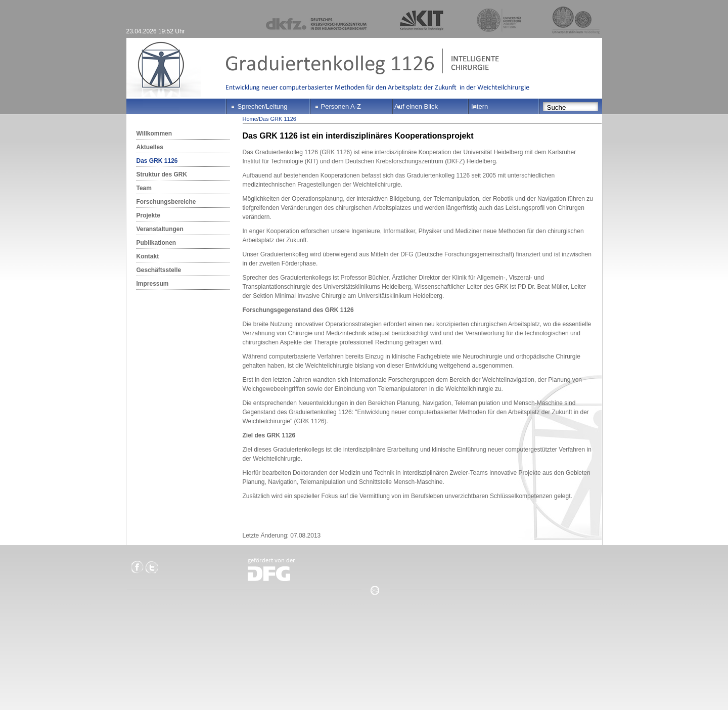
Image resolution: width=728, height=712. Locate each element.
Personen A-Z (341, 106)
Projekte (148, 215)
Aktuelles (150, 147)
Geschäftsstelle (159, 270)
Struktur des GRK (162, 174)
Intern (480, 106)
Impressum (153, 284)
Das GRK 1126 (157, 161)
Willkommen (154, 133)
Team (144, 188)
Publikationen (156, 243)
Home (250, 119)
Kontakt (148, 256)
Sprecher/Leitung (263, 106)
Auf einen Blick (416, 106)
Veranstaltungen (160, 229)
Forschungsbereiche (166, 202)
